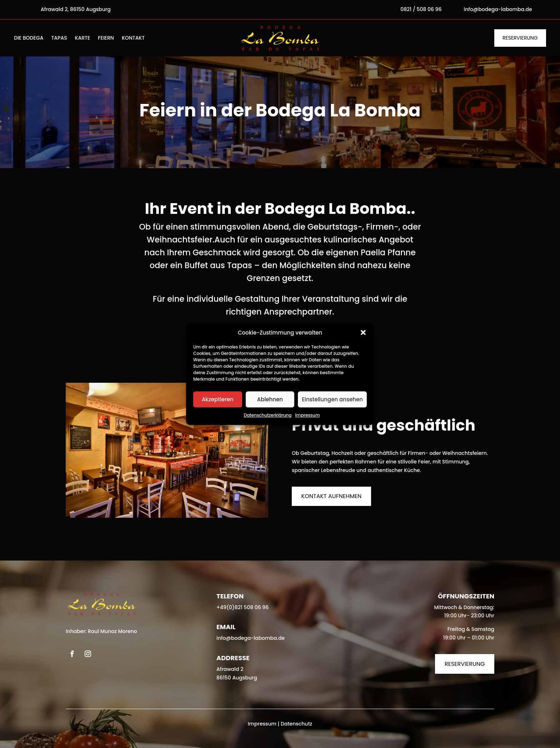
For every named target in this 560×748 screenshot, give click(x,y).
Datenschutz (296, 724)
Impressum (308, 415)
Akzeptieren (218, 399)
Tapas (59, 38)
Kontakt (133, 38)
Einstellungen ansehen (332, 399)
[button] (363, 333)
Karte (83, 38)
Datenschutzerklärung (268, 415)
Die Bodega (29, 38)
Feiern (106, 38)
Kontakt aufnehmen (332, 496)
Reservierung (520, 38)
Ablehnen (270, 399)
